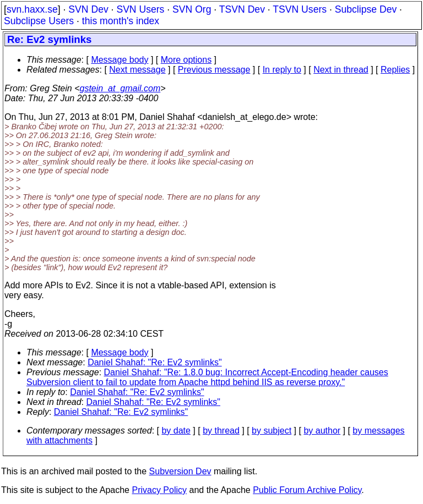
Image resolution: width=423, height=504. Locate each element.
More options (186, 60)
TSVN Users (300, 9)
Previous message (214, 70)
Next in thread (341, 70)
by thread (221, 431)
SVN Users (140, 9)
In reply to (282, 70)
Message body (120, 60)
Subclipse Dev (366, 9)
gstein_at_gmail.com (120, 88)
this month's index (121, 21)
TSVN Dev (242, 9)
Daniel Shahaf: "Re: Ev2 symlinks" (154, 362)
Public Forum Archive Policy (307, 490)
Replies (395, 70)
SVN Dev (88, 9)
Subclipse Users (39, 21)
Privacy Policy (159, 490)
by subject (272, 431)
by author (322, 431)
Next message (137, 70)
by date (176, 431)
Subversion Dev (180, 471)
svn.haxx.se (32, 9)
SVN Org (192, 9)
